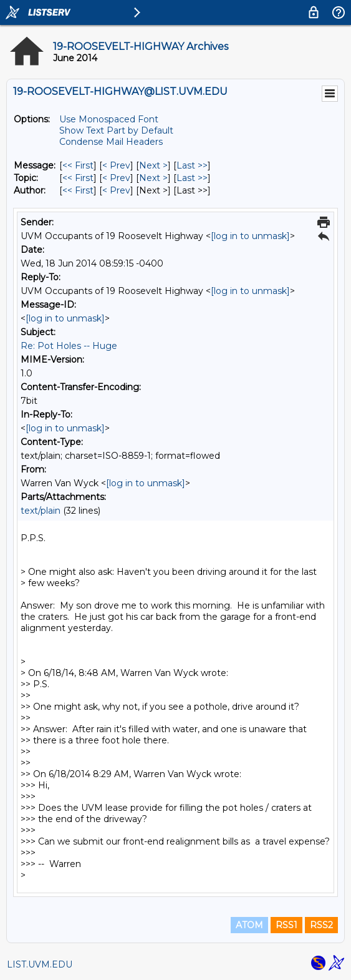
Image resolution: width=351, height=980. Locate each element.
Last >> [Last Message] (192, 165)
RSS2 (321, 925)
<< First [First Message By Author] (78, 190)
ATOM (249, 925)
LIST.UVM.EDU (40, 964)
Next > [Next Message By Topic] (153, 178)
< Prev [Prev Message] (116, 165)
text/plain (41, 511)
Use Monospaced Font (109, 119)
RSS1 (286, 925)
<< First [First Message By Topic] (78, 178)
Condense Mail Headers (111, 142)
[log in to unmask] (250, 236)
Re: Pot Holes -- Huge (69, 346)
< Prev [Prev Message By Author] (116, 190)
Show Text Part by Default (116, 130)
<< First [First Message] (78, 165)
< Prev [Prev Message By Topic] (116, 178)
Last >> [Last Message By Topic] (192, 178)
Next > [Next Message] (153, 165)
